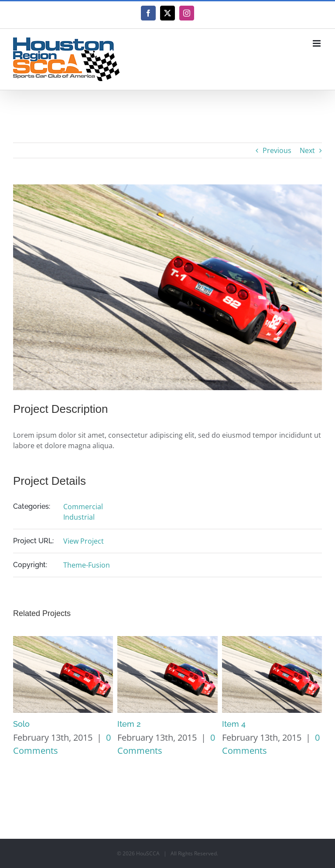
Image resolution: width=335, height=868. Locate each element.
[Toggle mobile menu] (317, 43)
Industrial (79, 517)
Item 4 (234, 724)
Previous (277, 150)
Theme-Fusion (87, 565)
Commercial (83, 507)
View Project (84, 541)
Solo (21, 724)
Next (307, 150)
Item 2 (129, 724)
